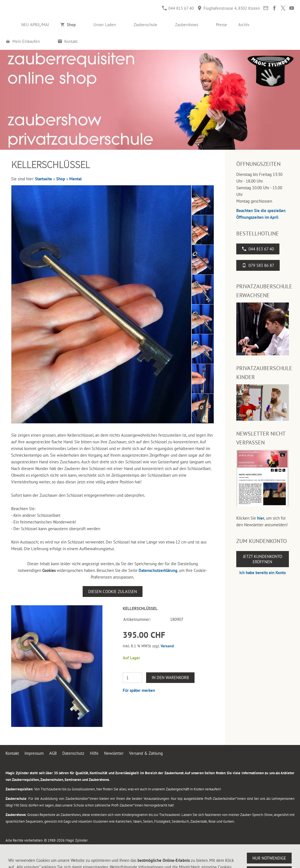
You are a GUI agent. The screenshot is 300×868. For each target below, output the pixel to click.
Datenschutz (73, 753)
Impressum (34, 753)
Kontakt (12, 753)
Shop (61, 179)
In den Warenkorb (170, 678)
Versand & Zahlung (146, 753)
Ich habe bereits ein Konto (263, 573)
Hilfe (94, 753)
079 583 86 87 (258, 265)
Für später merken (139, 690)
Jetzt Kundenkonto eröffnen (263, 559)
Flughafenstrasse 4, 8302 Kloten (229, 8)
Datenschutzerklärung (158, 570)
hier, (261, 518)
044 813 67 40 (178, 8)
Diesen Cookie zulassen (113, 592)
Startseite (44, 179)
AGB (53, 753)
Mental (75, 179)
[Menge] (132, 678)
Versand (167, 646)
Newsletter (114, 753)
